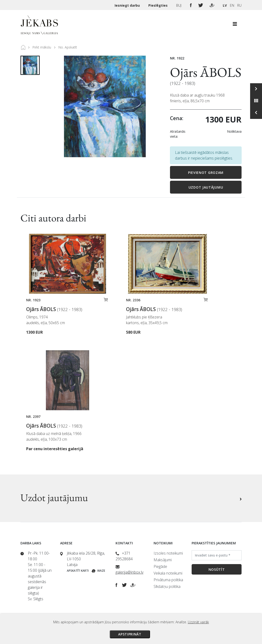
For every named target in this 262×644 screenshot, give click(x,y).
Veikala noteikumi (168, 573)
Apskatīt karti (78, 571)
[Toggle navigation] (235, 25)
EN (232, 5)
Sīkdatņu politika (167, 586)
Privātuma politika (168, 580)
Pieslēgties (158, 5)
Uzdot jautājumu (206, 187)
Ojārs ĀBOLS (206, 72)
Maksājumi (163, 560)
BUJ (179, 5)
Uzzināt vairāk (198, 622)
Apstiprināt (130, 634)
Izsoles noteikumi (168, 553)
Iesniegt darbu (128, 5)
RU (239, 5)
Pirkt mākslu (42, 47)
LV (225, 5)
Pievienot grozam (206, 173)
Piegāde (160, 566)
